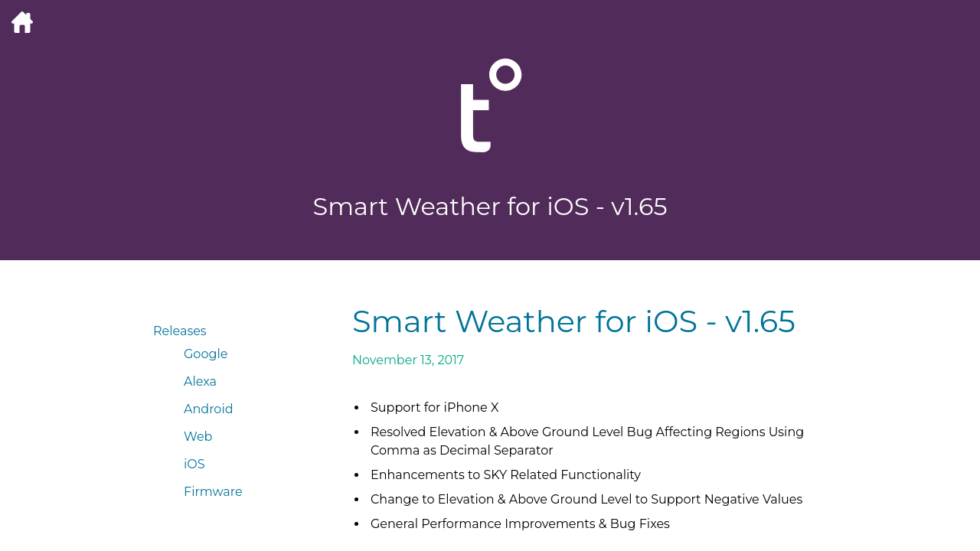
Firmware (213, 492)
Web (198, 437)
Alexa (200, 381)
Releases (180, 331)
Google (206, 354)
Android (209, 409)
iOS (194, 464)
